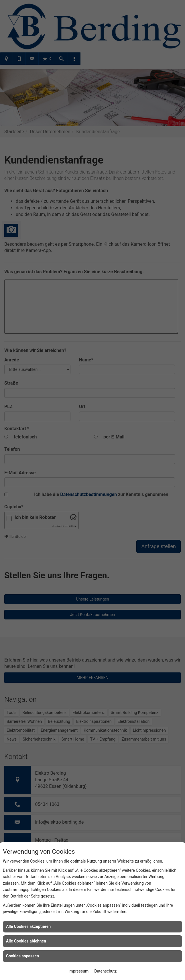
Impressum (78, 971)
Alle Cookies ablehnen (26, 941)
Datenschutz (105, 971)
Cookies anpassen (22, 956)
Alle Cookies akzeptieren (28, 926)
